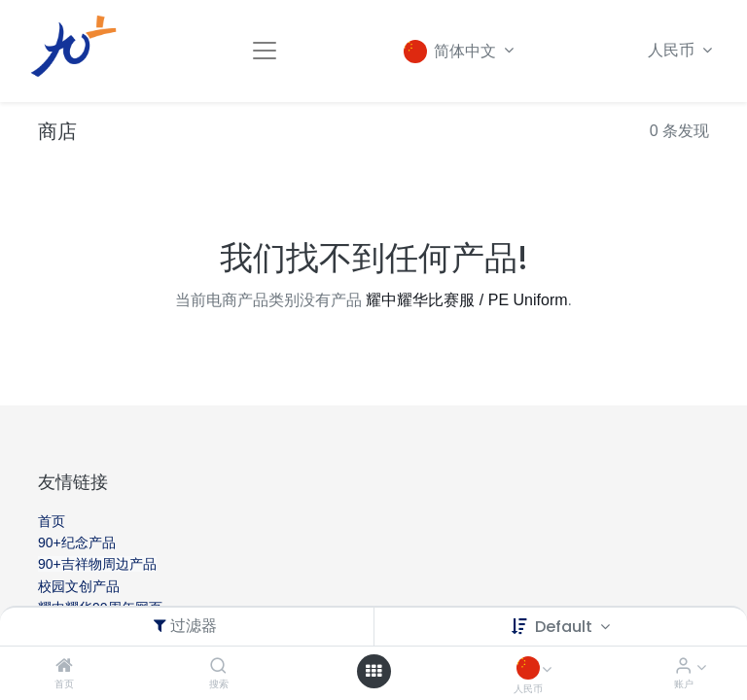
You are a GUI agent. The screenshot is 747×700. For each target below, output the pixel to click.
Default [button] (566, 627)
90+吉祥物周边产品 (97, 564)
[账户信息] (683, 666)
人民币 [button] (673, 50)
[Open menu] (373, 671)
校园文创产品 (79, 586)
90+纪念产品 (77, 542)
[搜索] (218, 666)
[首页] (64, 666)
